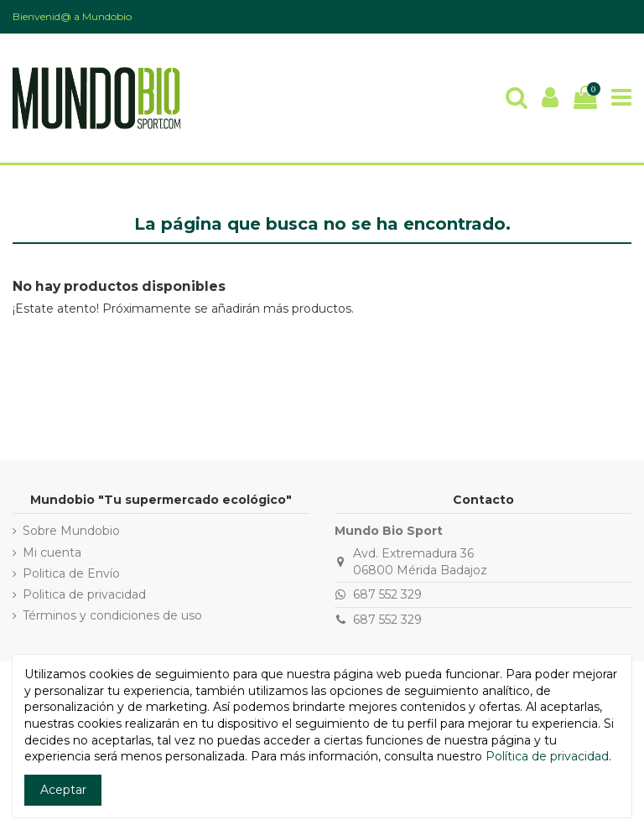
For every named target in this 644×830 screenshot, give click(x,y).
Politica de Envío (71, 573)
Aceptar (63, 790)
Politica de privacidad (84, 594)
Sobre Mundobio (71, 531)
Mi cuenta (52, 552)
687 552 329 (387, 594)
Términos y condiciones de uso (112, 615)
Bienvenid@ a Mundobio (72, 16)
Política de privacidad (547, 756)
